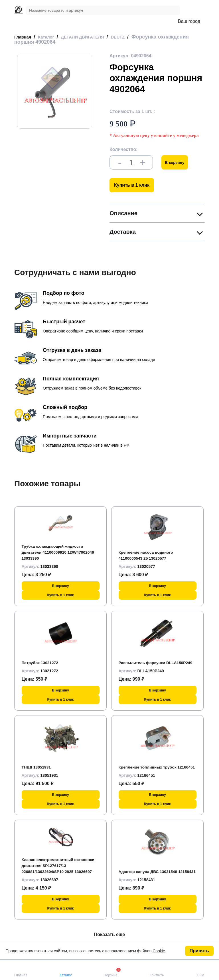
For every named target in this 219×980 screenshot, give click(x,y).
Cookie (159, 951)
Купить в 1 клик (132, 185)
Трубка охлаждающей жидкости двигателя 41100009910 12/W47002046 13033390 (58, 552)
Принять (199, 951)
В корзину (177, 162)
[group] (55, 91)
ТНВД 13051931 (39, 767)
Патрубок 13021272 (43, 663)
